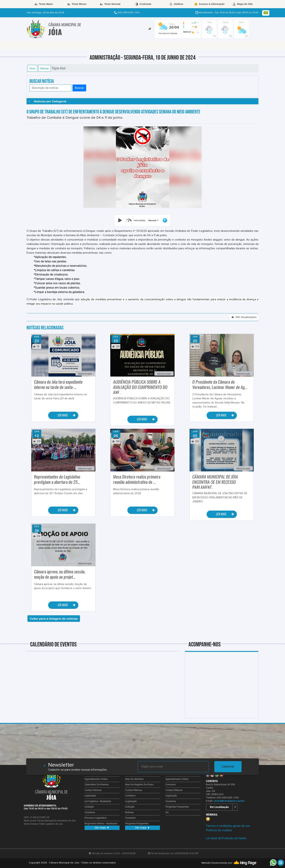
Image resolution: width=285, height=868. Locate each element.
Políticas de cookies (219, 830)
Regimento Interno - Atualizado (101, 824)
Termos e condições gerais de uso (228, 826)
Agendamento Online (96, 779)
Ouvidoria (90, 813)
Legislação (90, 796)
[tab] (150, 29)
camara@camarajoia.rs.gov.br (229, 801)
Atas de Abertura (134, 779)
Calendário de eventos (97, 785)
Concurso (171, 785)
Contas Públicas (93, 790)
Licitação (89, 807)
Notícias (45, 68)
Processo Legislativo (96, 818)
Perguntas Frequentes (137, 824)
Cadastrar (228, 766)
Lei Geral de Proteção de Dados (226, 838)
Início (32, 68)
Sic (167, 813)
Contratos (130, 796)
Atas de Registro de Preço (139, 785)
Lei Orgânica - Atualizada (98, 801)
